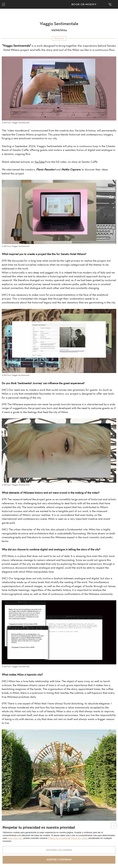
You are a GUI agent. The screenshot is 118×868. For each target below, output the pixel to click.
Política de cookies (79, 838)
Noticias (59, 38)
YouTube (40, 162)
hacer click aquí (15, 838)
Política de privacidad (58, 838)
